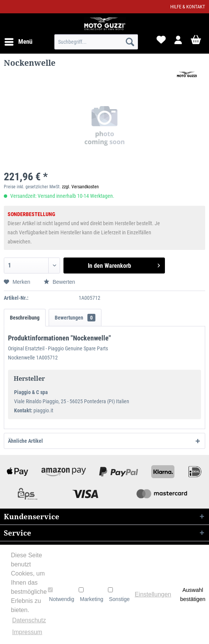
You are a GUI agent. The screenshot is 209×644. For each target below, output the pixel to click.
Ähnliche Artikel (25, 441)
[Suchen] (130, 42)
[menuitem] (18, 42)
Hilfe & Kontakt (188, 7)
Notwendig (61, 595)
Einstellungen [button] (153, 594)
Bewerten (59, 282)
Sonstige (119, 595)
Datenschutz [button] (29, 620)
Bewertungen (75, 318)
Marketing (91, 595)
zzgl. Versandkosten (80, 187)
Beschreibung (25, 318)
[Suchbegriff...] (96, 42)
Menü (18, 41)
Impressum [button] (27, 632)
